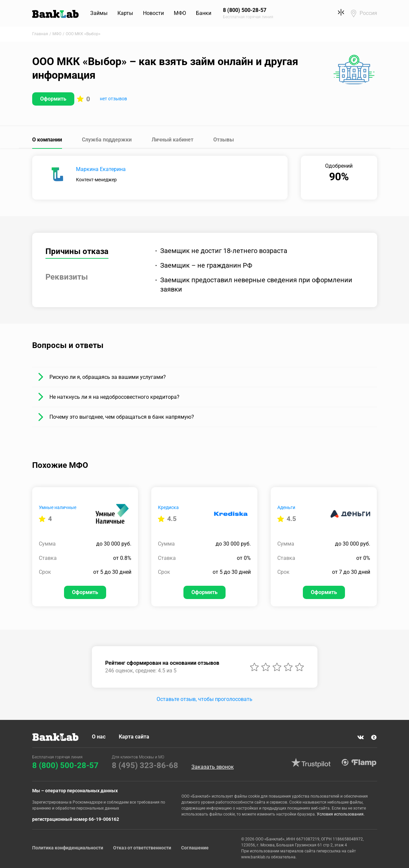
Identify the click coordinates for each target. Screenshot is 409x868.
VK (361, 738)
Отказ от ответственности (142, 848)
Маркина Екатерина (101, 169)
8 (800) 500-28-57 (65, 765)
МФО (180, 13)
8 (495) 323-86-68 (145, 765)
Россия (368, 13)
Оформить (53, 99)
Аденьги (286, 507)
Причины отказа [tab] (77, 251)
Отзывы (224, 140)
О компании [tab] (47, 140)
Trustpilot (311, 763)
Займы (99, 13)
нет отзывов (113, 99)
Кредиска (168, 507)
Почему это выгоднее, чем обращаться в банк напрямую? (122, 417)
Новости (153, 13)
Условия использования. (341, 814)
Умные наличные (58, 507)
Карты (125, 13)
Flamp (359, 763)
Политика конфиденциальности (68, 848)
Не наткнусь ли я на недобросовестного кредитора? (114, 397)
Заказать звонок (213, 767)
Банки (204, 13)
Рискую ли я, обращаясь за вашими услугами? (108, 377)
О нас (99, 737)
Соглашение (195, 848)
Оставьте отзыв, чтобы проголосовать (204, 699)
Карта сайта (134, 737)
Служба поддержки (107, 140)
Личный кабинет (172, 140)
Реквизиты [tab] (67, 277)
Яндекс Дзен (374, 738)
